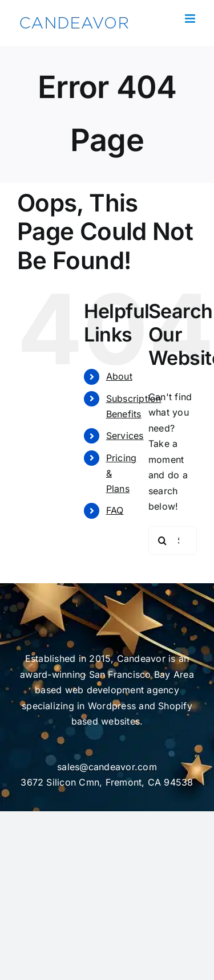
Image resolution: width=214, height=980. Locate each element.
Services (125, 436)
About (119, 376)
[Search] (163, 540)
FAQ (115, 510)
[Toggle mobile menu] (191, 19)
